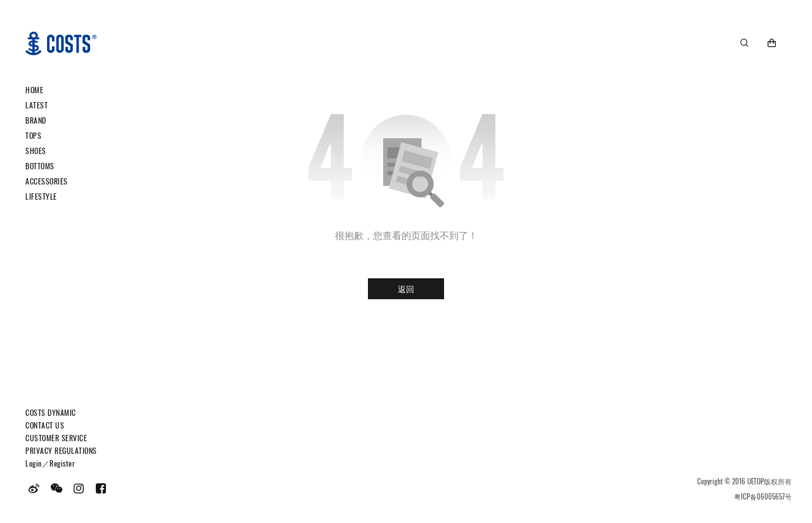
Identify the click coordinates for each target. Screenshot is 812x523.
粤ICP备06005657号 (763, 496)
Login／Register (50, 463)
